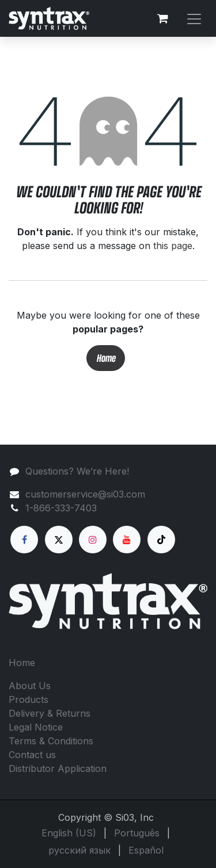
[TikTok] (161, 540)
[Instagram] (93, 540)
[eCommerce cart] (162, 18)
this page (173, 246)
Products (29, 699)
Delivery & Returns (50, 713)
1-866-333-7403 (61, 508)
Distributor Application (58, 768)
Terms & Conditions (51, 741)
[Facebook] (24, 540)
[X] (59, 540)
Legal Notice (36, 727)
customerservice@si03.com (85, 494)
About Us (30, 686)
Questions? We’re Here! (77, 471)
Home (106, 358)
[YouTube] (127, 540)
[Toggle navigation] (194, 18)
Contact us (32, 755)
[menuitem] (69, 833)
